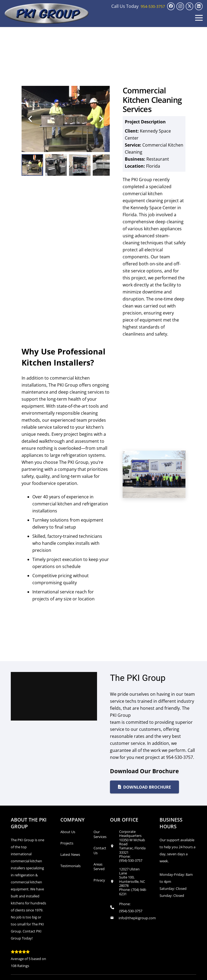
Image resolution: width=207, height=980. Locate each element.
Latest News (70, 854)
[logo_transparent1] (47, 13)
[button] (199, 18)
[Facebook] (171, 6)
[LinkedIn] (199, 6)
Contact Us (100, 850)
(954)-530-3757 (131, 860)
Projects (67, 843)
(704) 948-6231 (133, 892)
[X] (190, 6)
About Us (68, 832)
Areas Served (99, 867)
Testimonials (70, 866)
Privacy (99, 880)
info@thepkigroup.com (137, 918)
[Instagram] (180, 6)
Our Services (100, 834)
